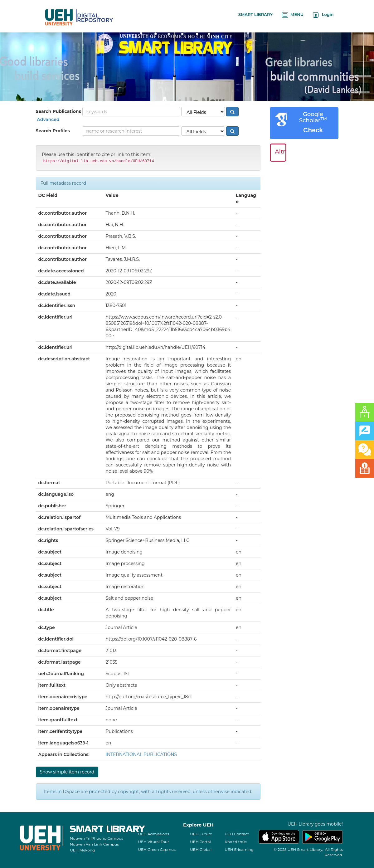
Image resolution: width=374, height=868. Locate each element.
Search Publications (58, 111)
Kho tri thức (236, 842)
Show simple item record (67, 772)
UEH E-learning (239, 849)
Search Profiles (53, 131)
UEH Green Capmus (157, 849)
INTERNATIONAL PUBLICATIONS (141, 754)
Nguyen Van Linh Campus (94, 844)
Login (323, 15)
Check (313, 130)
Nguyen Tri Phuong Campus (97, 838)
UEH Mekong (82, 850)
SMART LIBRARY (255, 14)
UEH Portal (200, 842)
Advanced (48, 119)
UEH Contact (237, 834)
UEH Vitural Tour (154, 842)
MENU (293, 15)
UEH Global (201, 849)
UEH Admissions (154, 834)
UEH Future (201, 834)
